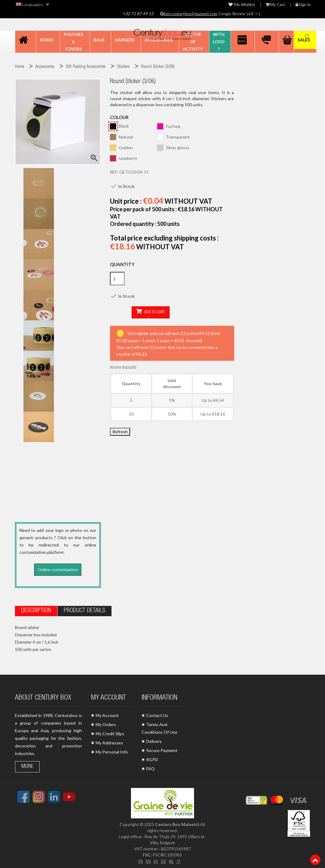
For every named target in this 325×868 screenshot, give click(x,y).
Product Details (85, 610)
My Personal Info (112, 750)
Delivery (154, 740)
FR (139, 859)
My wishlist (242, 5)
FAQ (150, 767)
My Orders (106, 723)
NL (172, 859)
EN (147, 859)
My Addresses (109, 741)
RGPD (152, 758)
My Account (107, 714)
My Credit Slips (110, 732)
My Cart (275, 5)
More (27, 765)
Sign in (303, 5)
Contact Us (157, 714)
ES (155, 859)
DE (164, 859)
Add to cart (129, 312)
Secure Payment (162, 749)
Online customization (58, 569)
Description (36, 610)
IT (180, 859)
